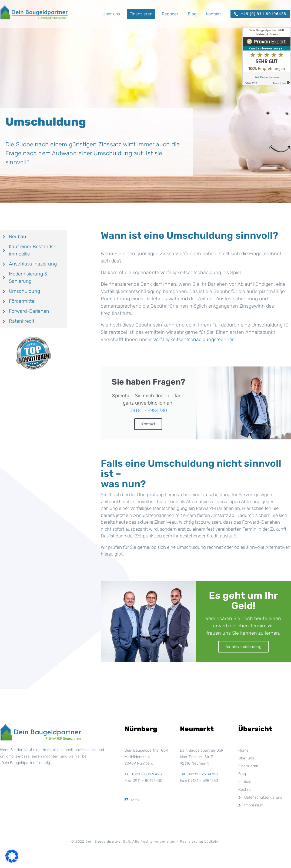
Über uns (111, 14)
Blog (192, 14)
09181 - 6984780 (148, 410)
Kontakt (213, 14)
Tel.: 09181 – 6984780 (199, 774)
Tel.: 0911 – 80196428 (143, 774)
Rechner (170, 14)
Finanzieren (141, 14)
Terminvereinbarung (243, 647)
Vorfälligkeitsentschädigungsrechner (193, 339)
